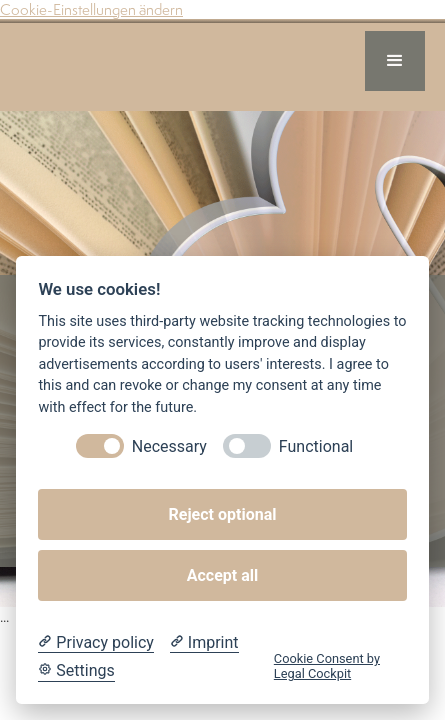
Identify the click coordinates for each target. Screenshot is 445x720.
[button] (395, 61)
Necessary (169, 446)
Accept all (222, 575)
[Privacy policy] (95, 643)
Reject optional (223, 514)
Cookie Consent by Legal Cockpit (327, 666)
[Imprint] (204, 643)
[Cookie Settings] (76, 671)
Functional (316, 446)
